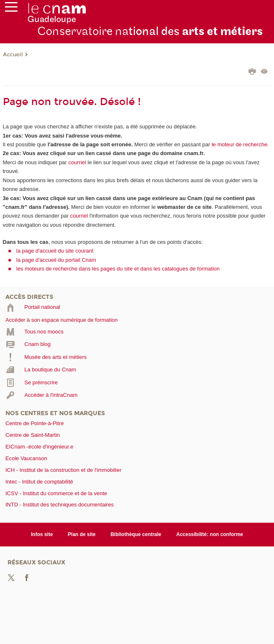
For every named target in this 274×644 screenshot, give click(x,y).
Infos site (42, 534)
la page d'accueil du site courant (55, 251)
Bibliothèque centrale (136, 534)
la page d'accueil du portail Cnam (56, 260)
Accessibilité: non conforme (210, 534)
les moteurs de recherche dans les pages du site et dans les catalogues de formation (118, 269)
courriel (77, 162)
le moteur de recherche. (240, 144)
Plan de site (82, 534)
